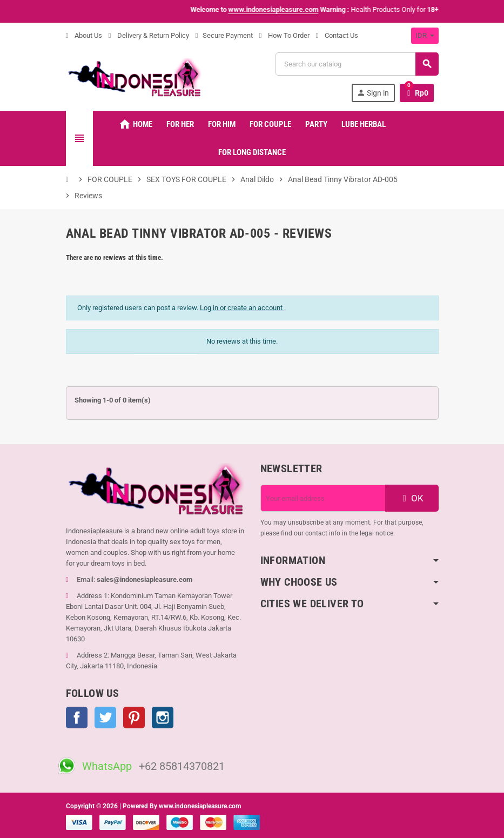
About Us (84, 35)
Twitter (105, 718)
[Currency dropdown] (425, 36)
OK (412, 498)
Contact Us (337, 35)
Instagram (163, 718)
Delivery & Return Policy (149, 35)
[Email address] (323, 498)
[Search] (357, 64)
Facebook (77, 718)
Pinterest (134, 718)
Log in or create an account (242, 308)
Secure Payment (224, 35)
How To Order (284, 35)
